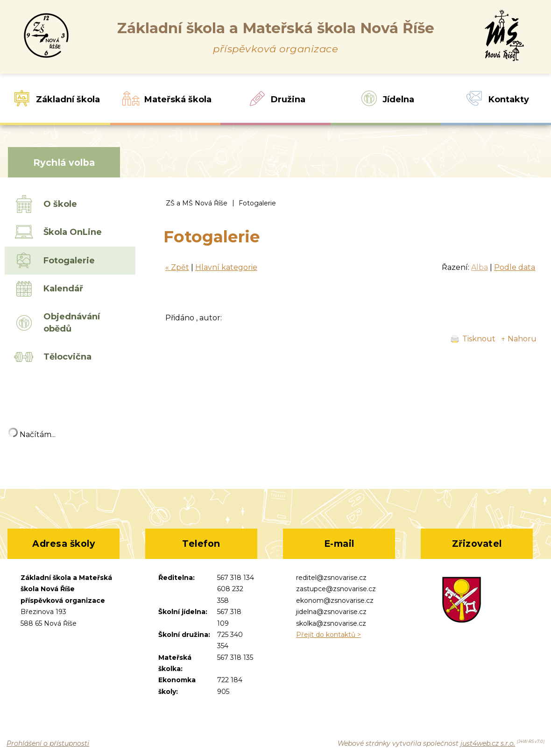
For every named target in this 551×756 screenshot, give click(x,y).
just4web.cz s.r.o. (488, 743)
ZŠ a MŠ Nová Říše (197, 203)
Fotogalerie (257, 203)
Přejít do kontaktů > (328, 635)
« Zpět (177, 267)
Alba (480, 267)
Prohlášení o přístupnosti (48, 743)
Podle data (515, 267)
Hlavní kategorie (226, 267)
